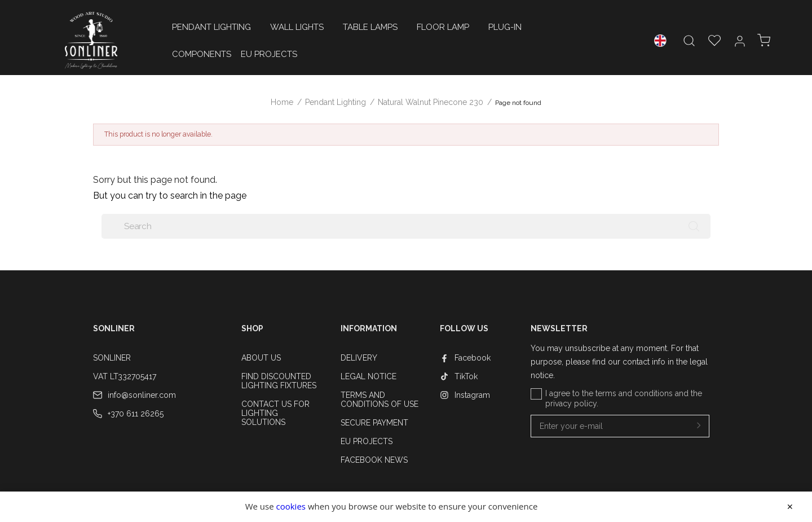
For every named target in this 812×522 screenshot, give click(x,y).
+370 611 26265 (136, 414)
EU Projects (269, 54)
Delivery (359, 358)
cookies (291, 506)
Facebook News (374, 460)
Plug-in (505, 27)
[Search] (406, 226)
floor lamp (443, 27)
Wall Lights (297, 27)
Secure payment (374, 423)
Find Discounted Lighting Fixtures (279, 381)
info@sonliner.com (142, 395)
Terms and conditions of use (379, 400)
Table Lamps (370, 27)
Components (202, 54)
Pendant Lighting (211, 27)
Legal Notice (369, 376)
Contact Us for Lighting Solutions (275, 413)
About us (261, 358)
